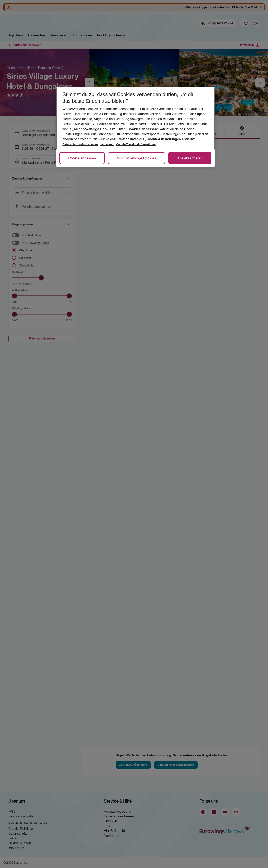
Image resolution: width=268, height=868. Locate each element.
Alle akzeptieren (190, 158)
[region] (135, 127)
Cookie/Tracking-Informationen (136, 144)
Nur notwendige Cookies (137, 158)
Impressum (107, 144)
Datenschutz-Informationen (80, 144)
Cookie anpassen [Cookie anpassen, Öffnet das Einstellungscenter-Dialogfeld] (82, 158)
